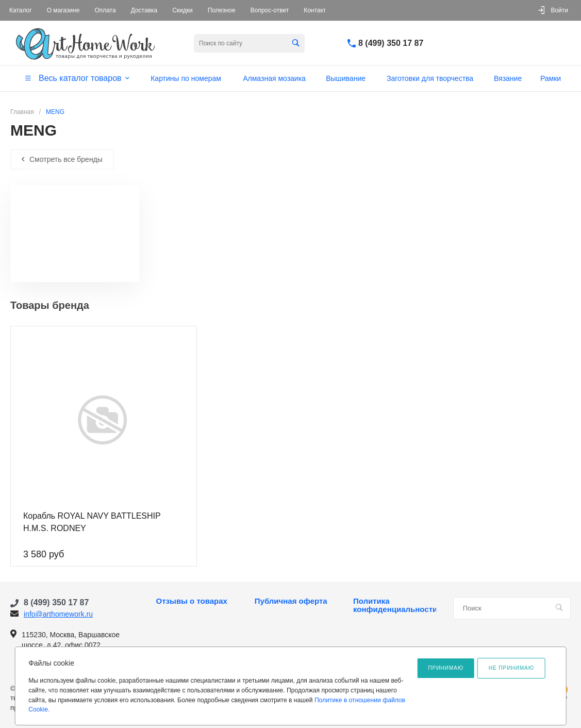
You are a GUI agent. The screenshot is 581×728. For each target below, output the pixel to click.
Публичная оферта (291, 601)
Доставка (144, 10)
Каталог (21, 10)
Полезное (222, 10)
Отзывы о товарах (192, 601)
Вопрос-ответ (270, 10)
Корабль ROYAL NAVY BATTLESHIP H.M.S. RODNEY (92, 522)
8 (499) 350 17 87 (391, 43)
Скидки (182, 10)
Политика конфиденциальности (395, 605)
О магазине (63, 10)
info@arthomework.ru (58, 614)
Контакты (317, 10)
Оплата (105, 10)
